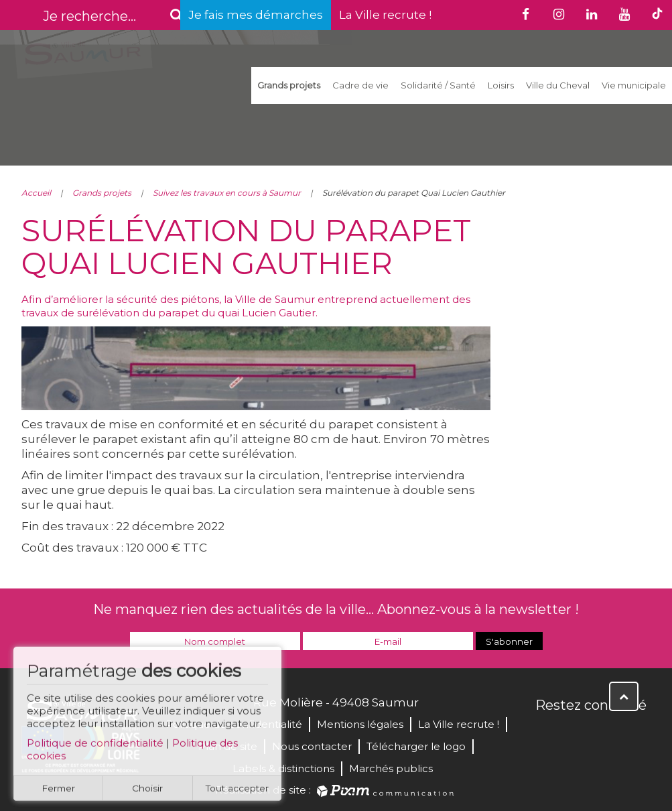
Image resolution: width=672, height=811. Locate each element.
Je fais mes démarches (256, 15)
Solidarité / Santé (438, 85)
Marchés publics (391, 768)
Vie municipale (634, 85)
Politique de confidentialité (95, 748)
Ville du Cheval (558, 85)
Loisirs (501, 85)
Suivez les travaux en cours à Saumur (227, 193)
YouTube (606, 734)
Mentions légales (360, 724)
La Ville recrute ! (385, 15)
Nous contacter (312, 746)
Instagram (635, 734)
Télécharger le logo (416, 746)
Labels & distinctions (283, 768)
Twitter (576, 734)
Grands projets (289, 85)
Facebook (547, 734)
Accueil (36, 193)
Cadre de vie (360, 85)
